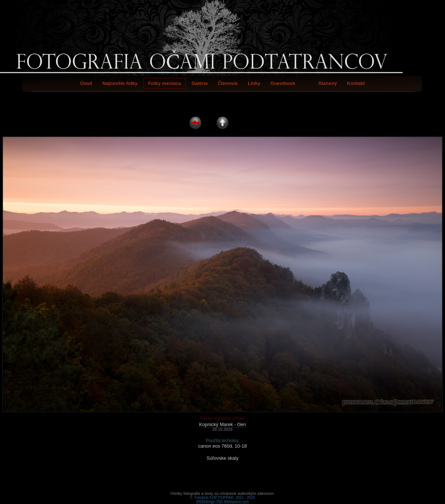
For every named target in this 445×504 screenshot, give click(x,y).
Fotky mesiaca (165, 83)
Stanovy (328, 83)
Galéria (199, 83)
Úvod (86, 83)
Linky (254, 83)
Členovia (228, 83)
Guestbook (283, 83)
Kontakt (356, 83)
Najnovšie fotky (120, 83)
